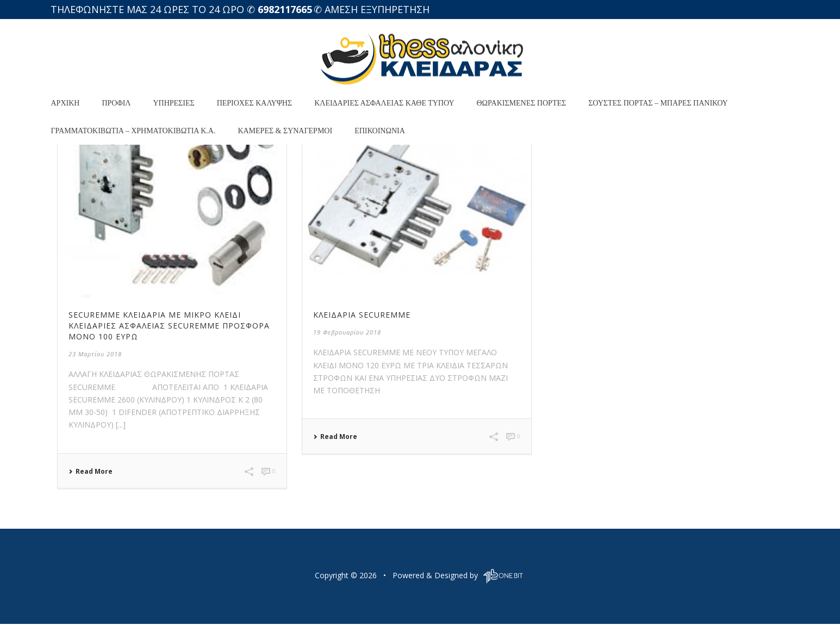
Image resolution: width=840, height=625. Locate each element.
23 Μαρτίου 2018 (95, 354)
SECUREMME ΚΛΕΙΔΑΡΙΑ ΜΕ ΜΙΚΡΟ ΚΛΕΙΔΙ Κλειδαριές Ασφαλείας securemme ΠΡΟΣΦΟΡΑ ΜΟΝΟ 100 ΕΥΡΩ (169, 326)
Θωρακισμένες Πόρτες (522, 103)
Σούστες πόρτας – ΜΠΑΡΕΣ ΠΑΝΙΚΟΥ (658, 103)
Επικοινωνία (380, 131)
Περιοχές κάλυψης (254, 103)
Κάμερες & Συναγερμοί (285, 131)
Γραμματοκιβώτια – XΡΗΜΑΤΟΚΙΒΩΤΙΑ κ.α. (133, 131)
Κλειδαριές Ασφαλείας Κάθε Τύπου (384, 103)
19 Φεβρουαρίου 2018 (347, 332)
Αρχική (66, 103)
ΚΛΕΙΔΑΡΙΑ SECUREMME (362, 315)
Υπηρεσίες (173, 103)
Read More (91, 472)
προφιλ (116, 103)
